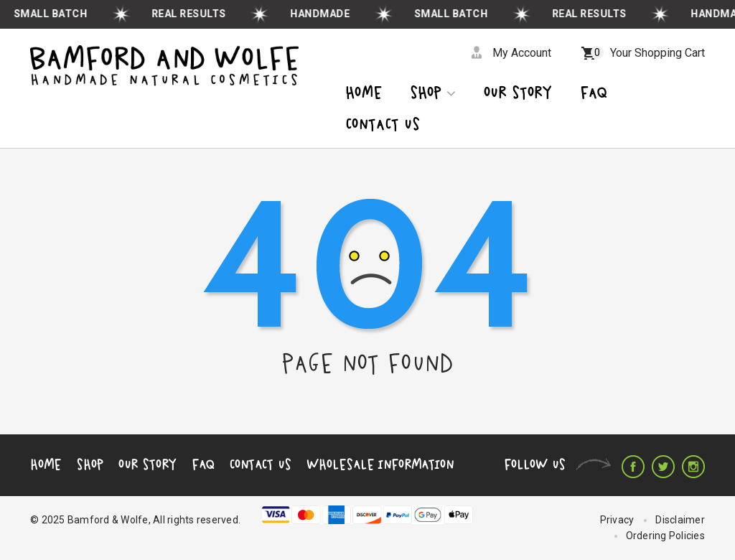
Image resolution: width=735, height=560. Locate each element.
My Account (522, 53)
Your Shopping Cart (648, 53)
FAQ (203, 465)
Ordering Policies (665, 536)
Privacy (617, 520)
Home (364, 94)
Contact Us (261, 465)
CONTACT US (383, 125)
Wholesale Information (380, 465)
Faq (594, 94)
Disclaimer (680, 520)
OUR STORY (518, 94)
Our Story (148, 465)
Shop (433, 94)
